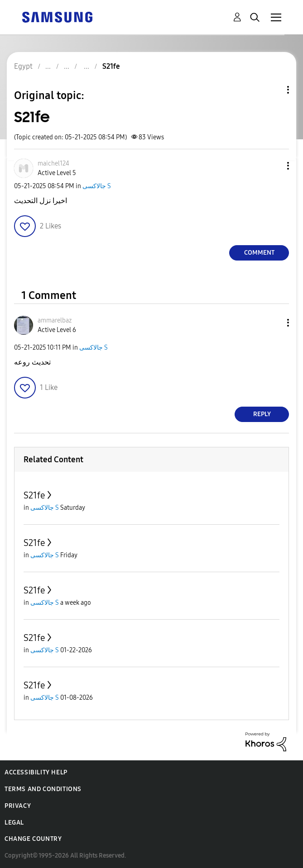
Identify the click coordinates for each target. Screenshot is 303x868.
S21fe (34, 495)
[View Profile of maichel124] (53, 164)
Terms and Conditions (43, 789)
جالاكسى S (97, 186)
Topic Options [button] (273, 90)
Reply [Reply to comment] (262, 414)
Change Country (33, 839)
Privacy (18, 806)
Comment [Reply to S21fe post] (259, 253)
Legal (14, 823)
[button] (273, 166)
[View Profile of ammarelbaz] (55, 320)
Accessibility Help (36, 772)
